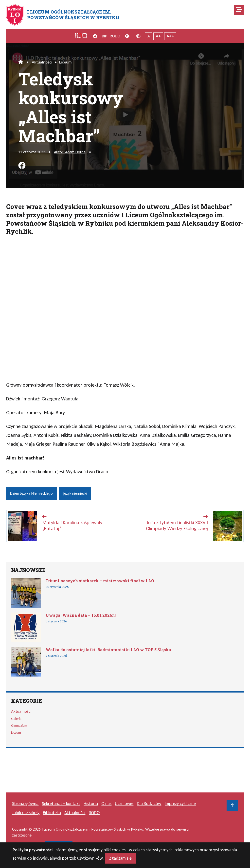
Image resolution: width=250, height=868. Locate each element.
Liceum (65, 62)
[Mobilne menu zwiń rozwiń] (239, 10)
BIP (105, 36)
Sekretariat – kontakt (61, 804)
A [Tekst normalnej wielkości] (149, 36)
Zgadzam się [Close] (120, 858)
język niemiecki (75, 493)
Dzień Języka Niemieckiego (31, 493)
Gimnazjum (19, 726)
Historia (91, 804)
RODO (115, 36)
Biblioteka (52, 813)
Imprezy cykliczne (180, 804)
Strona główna (25, 804)
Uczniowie (124, 804)
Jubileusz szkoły (26, 813)
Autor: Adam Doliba (70, 152)
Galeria (16, 719)
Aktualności (42, 62)
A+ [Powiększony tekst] (158, 36)
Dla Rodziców (149, 804)
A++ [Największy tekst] (170, 36)
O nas (106, 804)
